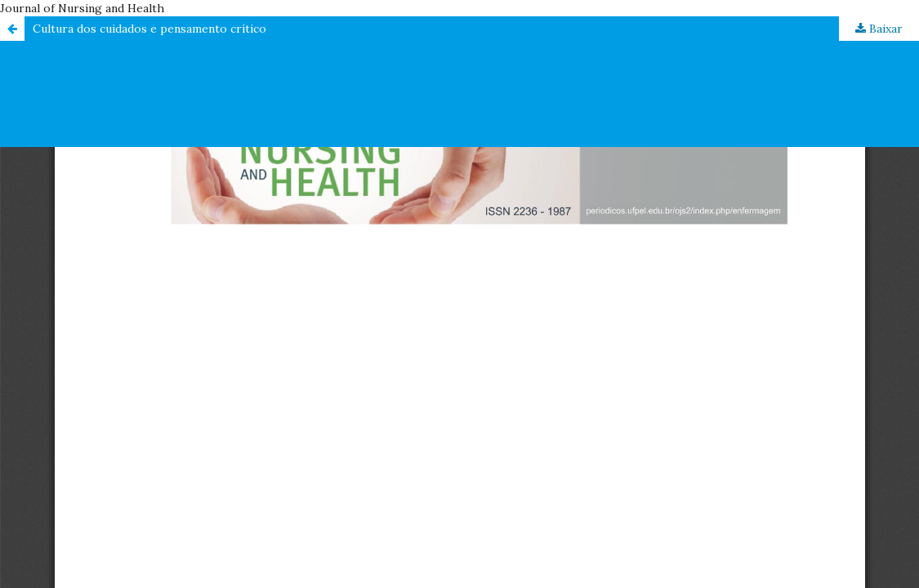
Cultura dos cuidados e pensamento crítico (149, 29)
